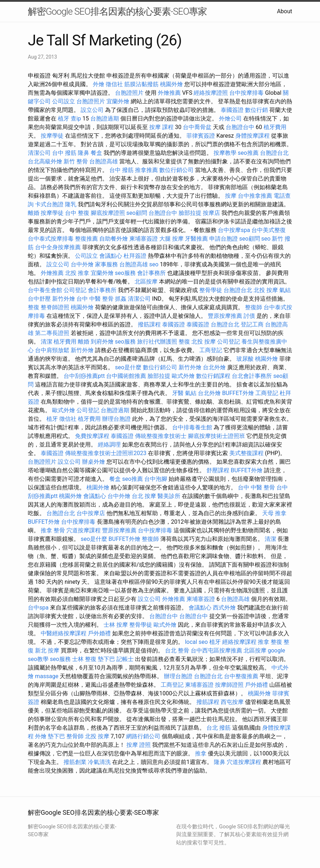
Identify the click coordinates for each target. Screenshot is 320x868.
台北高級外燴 (45, 161)
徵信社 (114, 84)
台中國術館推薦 (126, 376)
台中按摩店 (91, 513)
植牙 (64, 119)
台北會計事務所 (252, 376)
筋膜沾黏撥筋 (141, 84)
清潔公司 (39, 153)
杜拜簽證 (135, 256)
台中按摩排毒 (246, 93)
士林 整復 (84, 659)
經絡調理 (109, 445)
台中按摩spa (234, 230)
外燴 (99, 84)
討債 (249, 316)
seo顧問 (137, 213)
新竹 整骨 (76, 161)
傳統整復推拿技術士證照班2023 (106, 453)
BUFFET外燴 (238, 393)
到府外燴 (102, 342)
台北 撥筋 (219, 728)
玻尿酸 (245, 359)
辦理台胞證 (116, 419)
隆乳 (71, 204)
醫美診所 (169, 496)
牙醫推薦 (196, 239)
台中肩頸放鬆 (52, 350)
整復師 (254, 307)
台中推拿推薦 (255, 196)
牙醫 (178, 393)
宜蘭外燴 (118, 101)
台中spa (38, 608)
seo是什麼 (128, 367)
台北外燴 (214, 367)
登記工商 (252, 324)
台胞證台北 (274, 153)
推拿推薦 (146, 170)
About (284, 11)
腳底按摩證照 (108, 213)
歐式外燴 (183, 376)
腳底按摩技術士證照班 (216, 436)
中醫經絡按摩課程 (64, 633)
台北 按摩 (144, 496)
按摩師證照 (229, 685)
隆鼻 (84, 153)
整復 (34, 307)
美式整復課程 (246, 453)
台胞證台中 (240, 127)
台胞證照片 (129, 93)
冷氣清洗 (99, 762)
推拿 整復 (270, 642)
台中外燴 (82, 264)
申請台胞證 (224, 239)
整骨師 (75, 736)
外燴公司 (230, 119)
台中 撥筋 (64, 153)
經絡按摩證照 (211, 93)
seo (266, 239)
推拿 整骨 (53, 530)
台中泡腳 (156, 479)
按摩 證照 (139, 745)
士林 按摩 (116, 625)
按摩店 (211, 213)
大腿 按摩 (171, 239)
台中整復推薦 (241, 676)
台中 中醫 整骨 (95, 299)
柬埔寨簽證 (144, 239)
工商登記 (211, 350)
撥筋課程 (149, 324)
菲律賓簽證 (201, 136)
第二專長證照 (52, 333)
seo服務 (125, 273)
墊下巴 (106, 659)
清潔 (46, 342)
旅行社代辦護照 (157, 342)
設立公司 (92, 110)
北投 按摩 (266, 290)
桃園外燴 (171, 84)
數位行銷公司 (176, 170)
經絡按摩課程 (239, 642)
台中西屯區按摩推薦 (216, 650)
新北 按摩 (47, 650)
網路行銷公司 (143, 736)
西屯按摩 (232, 702)
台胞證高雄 (104, 161)
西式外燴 (224, 608)
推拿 (201, 753)
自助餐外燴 (114, 239)
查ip (76, 119)
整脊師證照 (55, 307)
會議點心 (111, 256)
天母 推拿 (274, 513)
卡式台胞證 (49, 204)
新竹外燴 (64, 299)
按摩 (231, 196)
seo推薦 (248, 153)
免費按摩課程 (92, 436)
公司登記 (75, 290)
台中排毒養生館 (192, 427)
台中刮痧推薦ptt (84, 376)
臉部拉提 (190, 213)
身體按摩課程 (252, 136)
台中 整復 (77, 213)
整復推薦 (86, 239)
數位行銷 (256, 110)
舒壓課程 (218, 470)
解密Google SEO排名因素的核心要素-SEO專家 (117, 11)
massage (47, 676)
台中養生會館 (45, 290)
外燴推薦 (169, 93)
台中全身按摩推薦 (58, 247)
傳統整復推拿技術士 (161, 436)
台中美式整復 (269, 230)
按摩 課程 (161, 127)
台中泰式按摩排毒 (51, 239)
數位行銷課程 (213, 376)
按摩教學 (225, 153)
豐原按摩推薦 (225, 316)
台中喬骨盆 (197, 127)
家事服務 (106, 264)
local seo (196, 642)
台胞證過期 (105, 119)
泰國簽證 (232, 110)
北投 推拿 (77, 273)
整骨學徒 (211, 290)
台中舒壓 (39, 299)
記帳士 (125, 659)
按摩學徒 (52, 136)
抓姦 (121, 299)
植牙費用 (275, 127)
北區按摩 (146, 282)
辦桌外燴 (94, 462)
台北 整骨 (177, 650)
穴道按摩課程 (84, 530)
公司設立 (64, 101)
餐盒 (96, 153)
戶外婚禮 (99, 633)
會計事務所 (151, 273)
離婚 (34, 213)
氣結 (285, 290)
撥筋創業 (75, 762)
